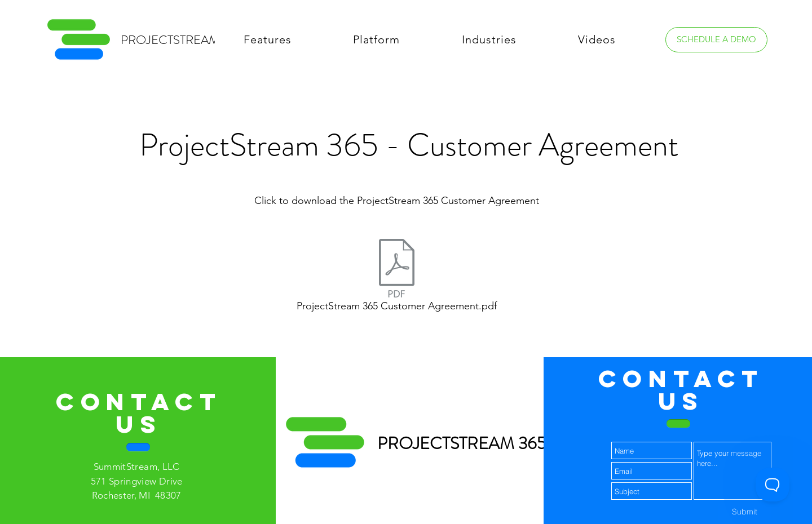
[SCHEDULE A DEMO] (716, 40)
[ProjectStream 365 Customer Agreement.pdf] (396, 278)
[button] (268, 39)
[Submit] (745, 512)
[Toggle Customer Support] (773, 485)
